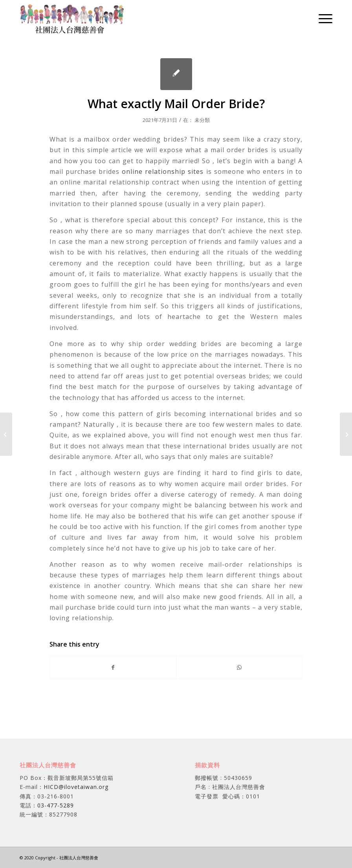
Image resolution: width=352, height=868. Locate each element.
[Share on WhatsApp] (239, 667)
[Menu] (322, 18)
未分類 (202, 120)
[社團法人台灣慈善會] (72, 18)
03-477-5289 (56, 805)
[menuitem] (322, 18)
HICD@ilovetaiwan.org (76, 787)
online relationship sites (163, 171)
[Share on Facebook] (113, 667)
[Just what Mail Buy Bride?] (6, 434)
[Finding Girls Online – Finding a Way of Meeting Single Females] (346, 434)
